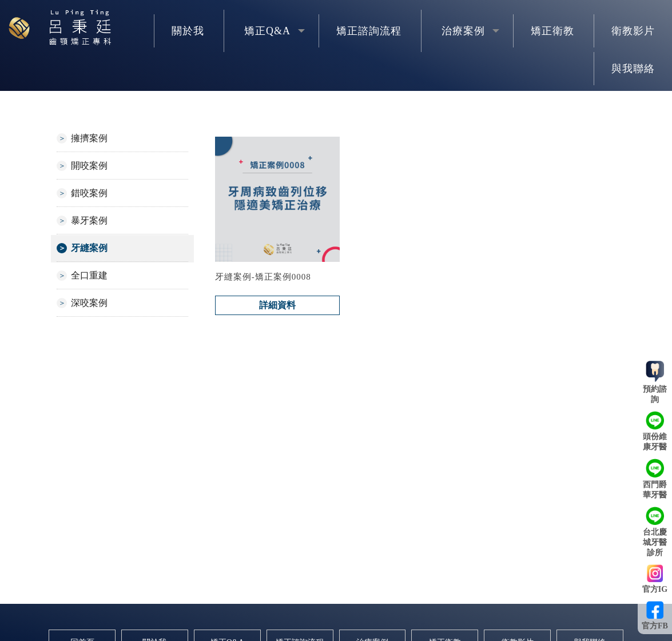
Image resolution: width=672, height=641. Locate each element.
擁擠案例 (89, 138)
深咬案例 (89, 303)
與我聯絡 (633, 69)
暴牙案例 (89, 220)
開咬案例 (89, 166)
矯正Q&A (267, 31)
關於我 (188, 31)
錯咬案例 (89, 193)
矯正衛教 (552, 31)
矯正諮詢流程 (369, 31)
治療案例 (463, 31)
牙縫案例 (89, 248)
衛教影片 (633, 31)
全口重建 (89, 275)
